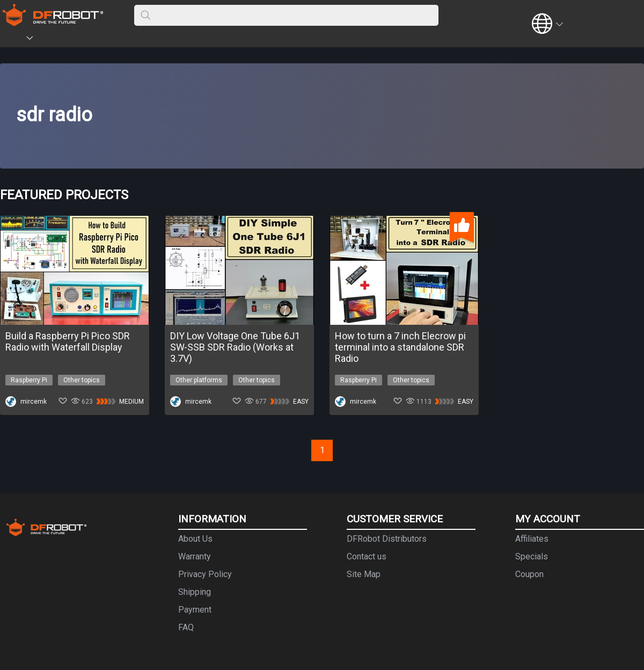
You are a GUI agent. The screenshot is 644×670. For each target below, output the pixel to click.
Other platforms (199, 380)
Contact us (367, 556)
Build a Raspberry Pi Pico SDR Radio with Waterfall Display (68, 341)
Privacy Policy (205, 574)
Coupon (529, 574)
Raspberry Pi (29, 380)
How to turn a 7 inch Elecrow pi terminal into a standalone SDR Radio (400, 347)
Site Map (364, 574)
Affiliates (532, 539)
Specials (532, 556)
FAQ (186, 627)
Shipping (195, 592)
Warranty (195, 556)
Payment (195, 610)
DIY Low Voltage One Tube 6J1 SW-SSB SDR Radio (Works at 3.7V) (235, 347)
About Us (195, 539)
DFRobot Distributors (387, 539)
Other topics (82, 380)
